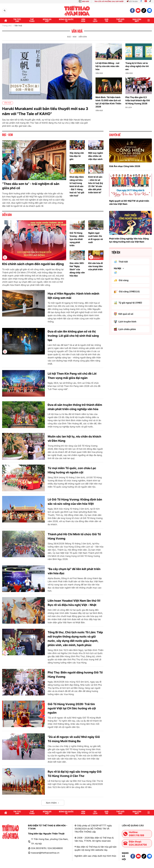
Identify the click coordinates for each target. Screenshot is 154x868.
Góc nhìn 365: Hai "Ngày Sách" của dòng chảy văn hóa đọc (77, 269)
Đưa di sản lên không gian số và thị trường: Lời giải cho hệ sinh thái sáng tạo (73, 336)
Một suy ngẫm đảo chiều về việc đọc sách (96, 156)
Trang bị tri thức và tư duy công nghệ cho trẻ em (137, 66)
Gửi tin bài (132, 2)
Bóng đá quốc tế (66, 20)
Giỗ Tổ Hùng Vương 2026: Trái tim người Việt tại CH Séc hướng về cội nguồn (72, 708)
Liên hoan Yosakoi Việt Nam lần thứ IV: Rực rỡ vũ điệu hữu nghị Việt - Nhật (74, 603)
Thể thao (32, 20)
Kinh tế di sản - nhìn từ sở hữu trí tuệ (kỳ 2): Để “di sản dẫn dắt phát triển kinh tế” (96, 185)
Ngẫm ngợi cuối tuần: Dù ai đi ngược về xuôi (96, 238)
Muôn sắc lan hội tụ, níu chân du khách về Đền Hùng (74, 439)
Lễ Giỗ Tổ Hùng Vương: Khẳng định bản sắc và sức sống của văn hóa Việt (75, 502)
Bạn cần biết (137, 20)
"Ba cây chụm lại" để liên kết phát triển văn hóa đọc (74, 571)
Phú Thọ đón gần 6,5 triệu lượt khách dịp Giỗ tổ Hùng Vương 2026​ (138, 100)
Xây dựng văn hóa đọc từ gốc (77, 156)
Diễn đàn (83, 37)
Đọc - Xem (72, 37)
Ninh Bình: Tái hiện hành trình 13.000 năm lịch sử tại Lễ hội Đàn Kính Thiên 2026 (108, 102)
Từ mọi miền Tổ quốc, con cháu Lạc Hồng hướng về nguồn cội (72, 470)
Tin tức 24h (17, 20)
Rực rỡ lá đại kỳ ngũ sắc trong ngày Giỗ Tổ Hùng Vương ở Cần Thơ (75, 774)
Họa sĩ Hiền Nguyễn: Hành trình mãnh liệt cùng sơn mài (73, 296)
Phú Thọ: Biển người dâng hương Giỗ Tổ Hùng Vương (75, 675)
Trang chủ (7, 26)
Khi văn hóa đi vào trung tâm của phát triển (96, 266)
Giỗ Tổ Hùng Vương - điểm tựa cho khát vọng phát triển (77, 239)
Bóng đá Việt (47, 20)
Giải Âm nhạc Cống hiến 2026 (125, 166)
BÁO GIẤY (86, 1)
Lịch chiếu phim (125, 329)
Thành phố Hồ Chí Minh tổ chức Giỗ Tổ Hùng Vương (74, 536)
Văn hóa (83, 20)
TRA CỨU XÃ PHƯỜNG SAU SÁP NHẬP (109, 2)
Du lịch (95, 20)
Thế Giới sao (120, 20)
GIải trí (106, 20)
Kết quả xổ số (124, 314)
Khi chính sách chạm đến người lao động (33, 264)
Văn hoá (18, 26)
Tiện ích (116, 252)
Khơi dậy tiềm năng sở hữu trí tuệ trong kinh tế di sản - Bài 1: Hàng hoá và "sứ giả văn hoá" (77, 186)
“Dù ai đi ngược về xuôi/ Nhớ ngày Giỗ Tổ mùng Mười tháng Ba (74, 739)
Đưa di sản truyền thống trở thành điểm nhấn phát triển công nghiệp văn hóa (75, 407)
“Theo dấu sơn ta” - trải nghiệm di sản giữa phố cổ (31, 186)
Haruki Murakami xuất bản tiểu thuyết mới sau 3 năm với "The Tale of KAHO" (45, 111)
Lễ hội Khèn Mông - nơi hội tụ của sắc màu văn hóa (107, 66)
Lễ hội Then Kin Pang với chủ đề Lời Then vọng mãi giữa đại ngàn (72, 376)
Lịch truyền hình (125, 322)
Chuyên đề (115, 135)
